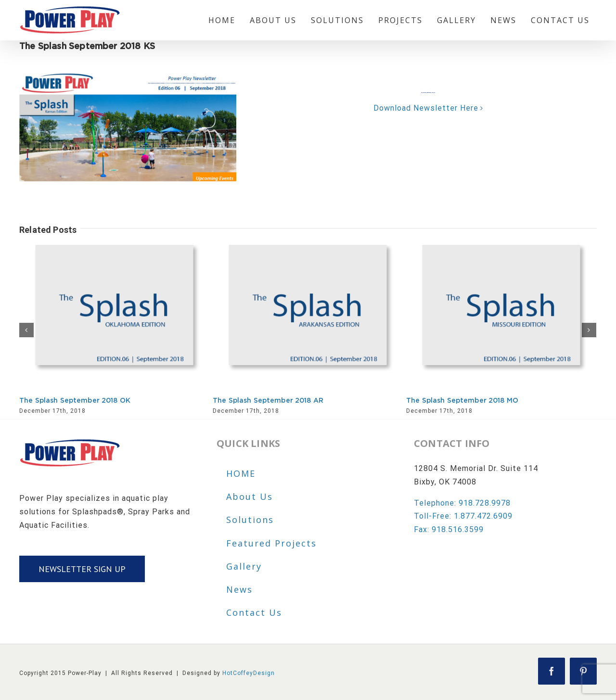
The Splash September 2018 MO (462, 401)
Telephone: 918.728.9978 (462, 503)
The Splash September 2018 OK (75, 401)
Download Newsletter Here (426, 108)
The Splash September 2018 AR (268, 401)
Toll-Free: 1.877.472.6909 (463, 516)
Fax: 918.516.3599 (449, 529)
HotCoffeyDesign (249, 673)
